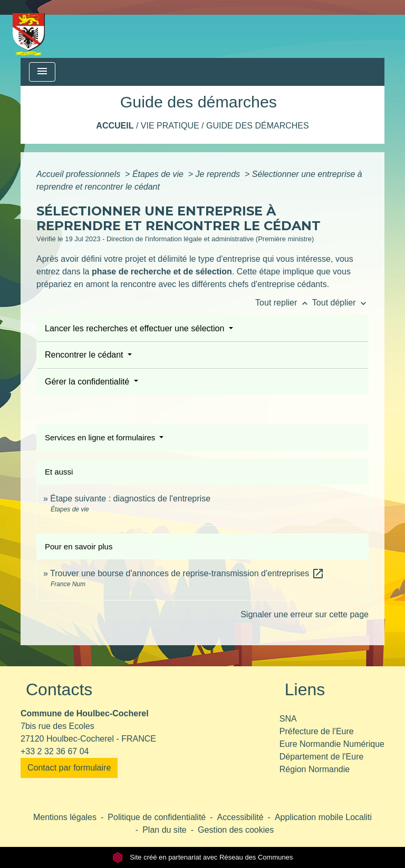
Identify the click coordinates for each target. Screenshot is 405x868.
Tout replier (284, 303)
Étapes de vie (159, 174)
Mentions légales (65, 817)
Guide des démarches (258, 126)
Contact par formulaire (69, 768)
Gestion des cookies (236, 830)
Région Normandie (315, 769)
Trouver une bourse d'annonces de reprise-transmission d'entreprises (187, 573)
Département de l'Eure (322, 757)
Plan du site (165, 830)
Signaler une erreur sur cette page (305, 614)
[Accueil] (29, 29)
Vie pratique (170, 126)
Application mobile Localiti (323, 817)
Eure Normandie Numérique (332, 744)
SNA (288, 719)
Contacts (59, 689)
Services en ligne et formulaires (101, 437)
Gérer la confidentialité (88, 382)
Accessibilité (240, 817)
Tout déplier (340, 303)
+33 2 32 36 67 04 (55, 751)
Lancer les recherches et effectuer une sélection (136, 328)
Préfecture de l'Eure (317, 731)
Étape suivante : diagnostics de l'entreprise (130, 499)
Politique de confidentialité (157, 817)
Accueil (115, 126)
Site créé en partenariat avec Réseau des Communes (203, 857)
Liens (305, 689)
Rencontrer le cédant (85, 355)
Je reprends (219, 174)
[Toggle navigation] (42, 72)
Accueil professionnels (80, 174)
